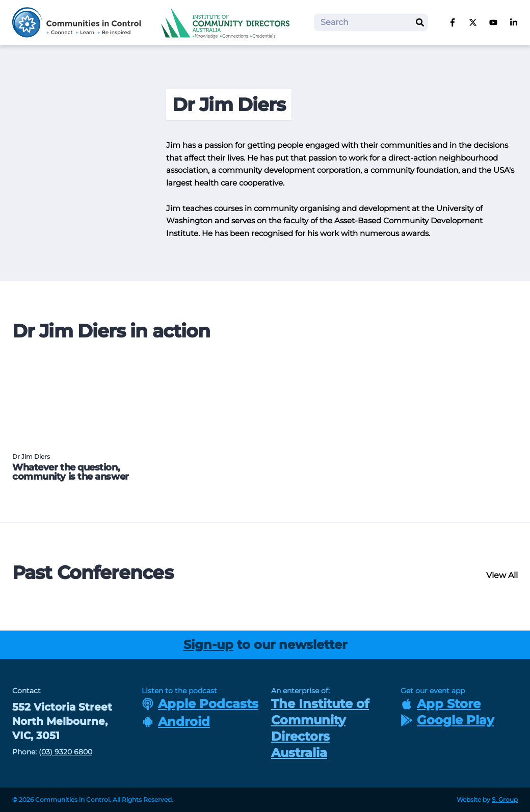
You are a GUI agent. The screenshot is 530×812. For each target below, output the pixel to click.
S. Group (505, 800)
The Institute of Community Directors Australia (320, 728)
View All (502, 575)
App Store (441, 704)
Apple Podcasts (200, 704)
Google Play (447, 720)
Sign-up (208, 645)
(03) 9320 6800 (65, 752)
